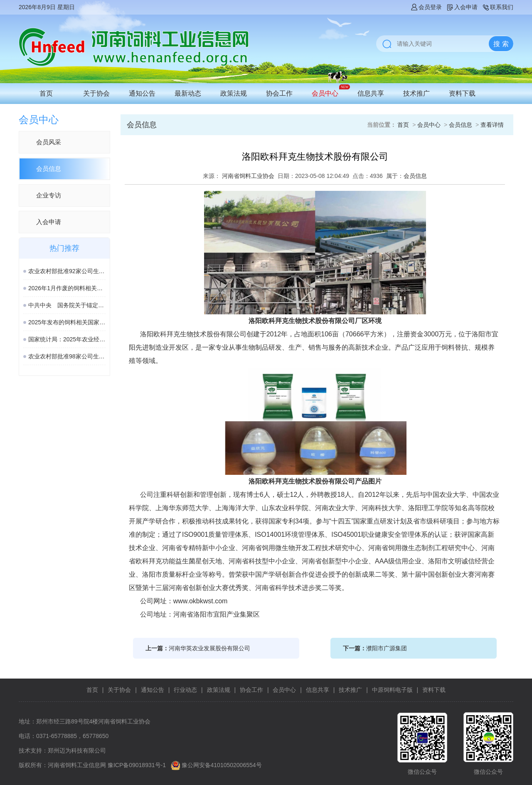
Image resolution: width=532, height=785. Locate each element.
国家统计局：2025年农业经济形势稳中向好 (67, 339)
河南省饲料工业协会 (248, 176)
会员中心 (325, 93)
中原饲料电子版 (392, 690)
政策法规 (234, 93)
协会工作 (279, 93)
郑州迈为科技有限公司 (77, 750)
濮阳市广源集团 (387, 648)
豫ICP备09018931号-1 (137, 765)
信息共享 (371, 93)
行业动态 (185, 690)
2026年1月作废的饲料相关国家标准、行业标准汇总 (67, 288)
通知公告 (142, 93)
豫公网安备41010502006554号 (222, 765)
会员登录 (426, 7)
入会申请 (462, 7)
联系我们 (498, 7)
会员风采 (49, 142)
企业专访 (49, 195)
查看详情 (492, 125)
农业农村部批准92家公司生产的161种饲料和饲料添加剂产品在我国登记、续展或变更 (67, 271)
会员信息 (49, 169)
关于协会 (96, 93)
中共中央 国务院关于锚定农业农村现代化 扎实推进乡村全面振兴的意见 (67, 305)
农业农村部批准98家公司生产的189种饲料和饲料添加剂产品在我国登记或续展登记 (67, 356)
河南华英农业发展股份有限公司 (209, 648)
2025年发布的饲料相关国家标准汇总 (67, 322)
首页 (46, 93)
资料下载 (462, 93)
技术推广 (416, 93)
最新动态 (188, 93)
